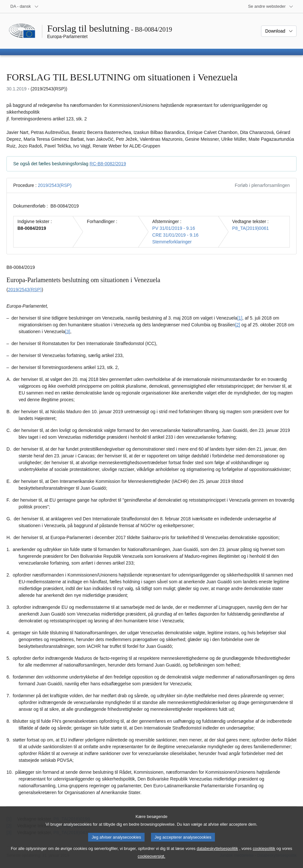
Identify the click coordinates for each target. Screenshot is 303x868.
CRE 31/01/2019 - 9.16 (175, 235)
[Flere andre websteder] (271, 6)
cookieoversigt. (151, 862)
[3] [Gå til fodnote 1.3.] (68, 332)
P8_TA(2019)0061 (251, 228)
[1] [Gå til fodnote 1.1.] (240, 318)
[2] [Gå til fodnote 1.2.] (238, 325)
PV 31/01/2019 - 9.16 (174, 228)
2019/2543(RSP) (55, 185)
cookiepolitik (264, 854)
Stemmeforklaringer (172, 242)
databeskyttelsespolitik (217, 854)
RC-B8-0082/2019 (108, 164)
